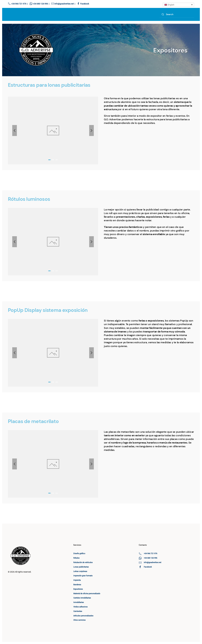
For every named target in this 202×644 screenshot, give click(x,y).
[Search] (177, 14)
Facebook (85, 4)
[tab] (49, 160)
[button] (15, 130)
